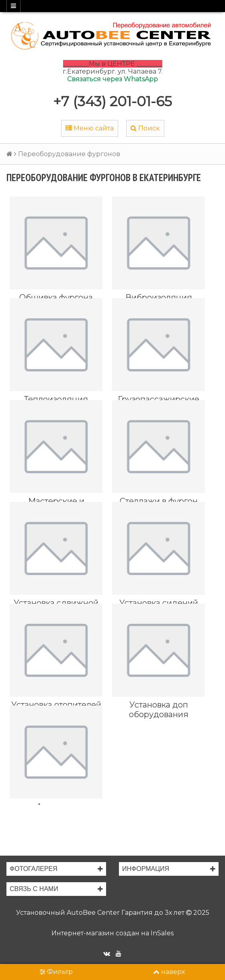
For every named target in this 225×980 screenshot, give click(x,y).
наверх (169, 972)
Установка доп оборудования (159, 710)
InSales (162, 933)
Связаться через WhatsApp (112, 79)
